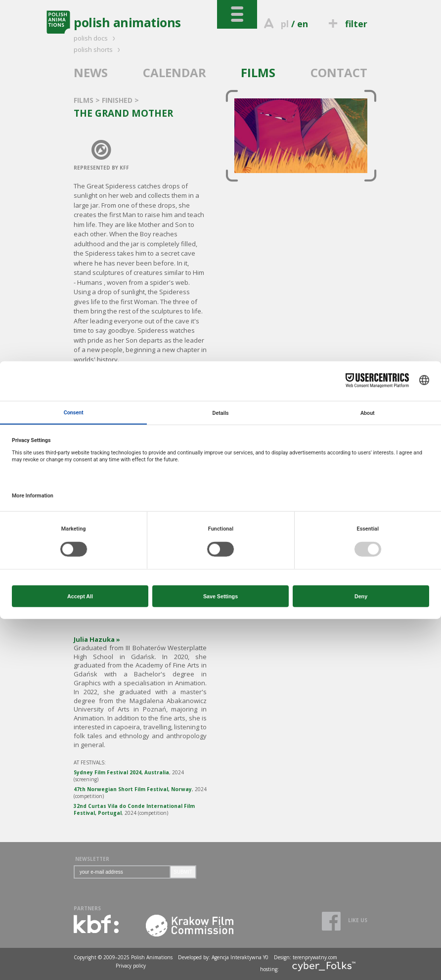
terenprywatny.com (315, 957)
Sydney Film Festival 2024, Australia (121, 772)
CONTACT (339, 72)
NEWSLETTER (92, 859)
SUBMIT (183, 872)
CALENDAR (175, 72)
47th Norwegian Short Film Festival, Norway (133, 789)
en (303, 24)
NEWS (91, 72)
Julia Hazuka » (97, 639)
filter (347, 24)
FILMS (258, 72)
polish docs (96, 38)
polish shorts (98, 49)
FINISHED (118, 100)
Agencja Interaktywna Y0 (240, 957)
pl (285, 24)
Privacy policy (131, 966)
